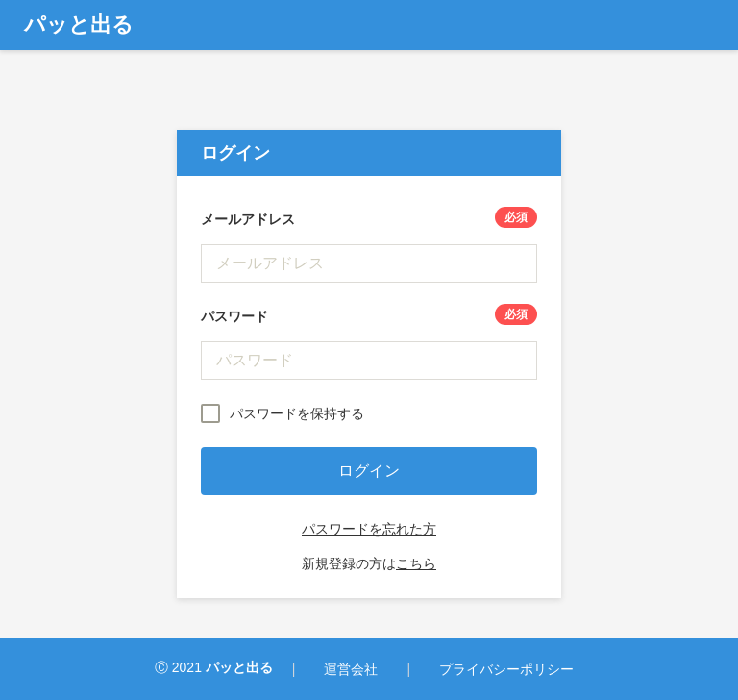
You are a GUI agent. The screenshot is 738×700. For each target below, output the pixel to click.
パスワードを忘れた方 (369, 529)
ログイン (369, 471)
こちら (416, 563)
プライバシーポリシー (506, 669)
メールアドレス (369, 219)
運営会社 (351, 669)
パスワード (369, 316)
